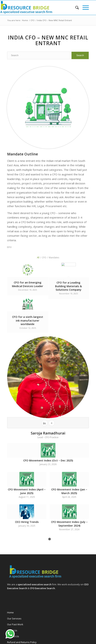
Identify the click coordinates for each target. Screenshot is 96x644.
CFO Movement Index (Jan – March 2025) (69, 491)
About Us (12, 630)
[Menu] (84, 8)
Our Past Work (15, 624)
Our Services (14, 618)
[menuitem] (75, 8)
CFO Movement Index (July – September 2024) (69, 524)
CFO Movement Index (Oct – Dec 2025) (48, 460)
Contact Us (13, 636)
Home (10, 612)
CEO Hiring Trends (27, 522)
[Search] (75, 8)
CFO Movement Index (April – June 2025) (27, 491)
